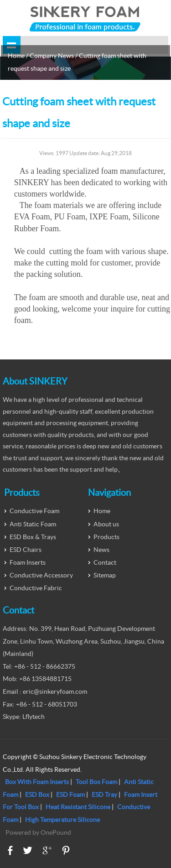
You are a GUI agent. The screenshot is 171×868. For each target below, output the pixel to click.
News (101, 550)
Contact (105, 562)
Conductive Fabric (36, 588)
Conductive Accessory (41, 575)
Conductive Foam (34, 511)
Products (106, 537)
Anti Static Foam (33, 524)
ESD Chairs (26, 550)
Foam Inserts (28, 562)
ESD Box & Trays (33, 537)
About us (106, 524)
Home (16, 56)
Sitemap (105, 575)
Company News (52, 56)
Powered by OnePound (38, 832)
